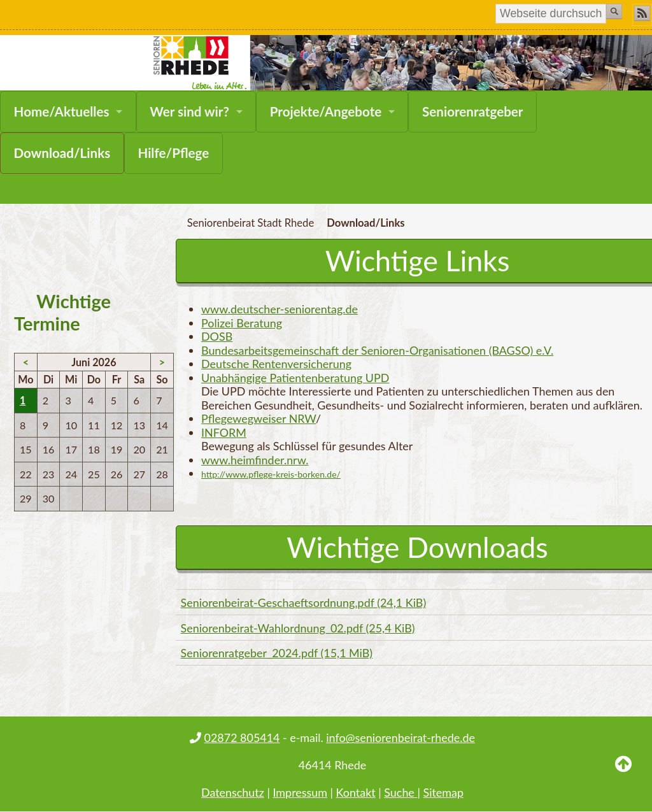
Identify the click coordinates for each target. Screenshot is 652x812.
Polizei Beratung (242, 323)
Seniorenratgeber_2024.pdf (277, 653)
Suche (400, 792)
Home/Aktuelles (62, 111)
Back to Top (623, 774)
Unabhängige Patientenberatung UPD (295, 378)
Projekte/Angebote (326, 111)
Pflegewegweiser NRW (259, 418)
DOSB (217, 336)
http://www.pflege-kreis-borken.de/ (271, 474)
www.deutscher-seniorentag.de (280, 309)
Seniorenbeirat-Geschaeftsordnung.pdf (304, 602)
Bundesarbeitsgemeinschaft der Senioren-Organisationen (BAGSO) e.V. (377, 350)
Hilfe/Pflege (173, 153)
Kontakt (356, 792)
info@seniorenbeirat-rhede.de (400, 737)
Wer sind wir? (189, 111)
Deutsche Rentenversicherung (276, 364)
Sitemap (443, 792)
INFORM (224, 432)
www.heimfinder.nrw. (255, 460)
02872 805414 (242, 737)
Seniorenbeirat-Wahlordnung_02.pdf (298, 628)
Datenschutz (233, 792)
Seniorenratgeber (473, 111)
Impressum (300, 792)
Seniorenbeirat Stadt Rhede (251, 223)
